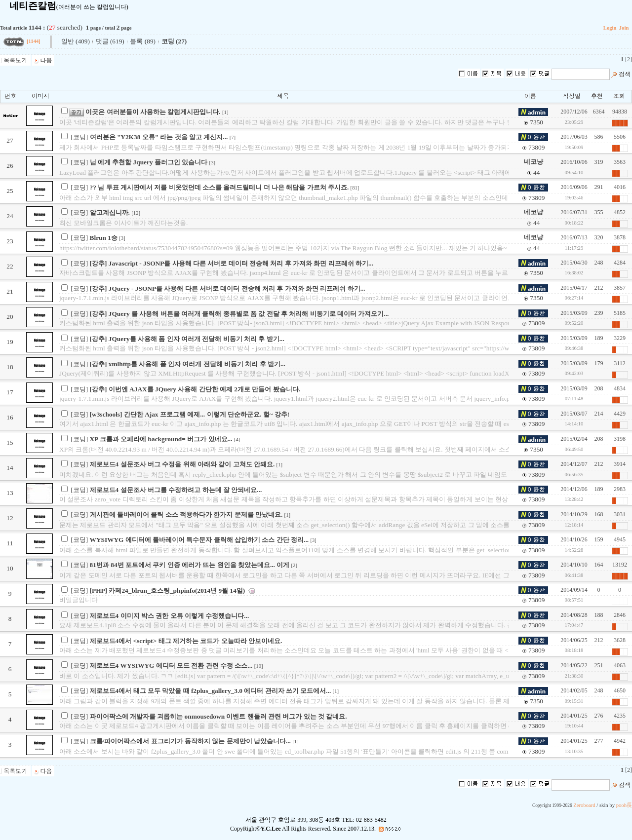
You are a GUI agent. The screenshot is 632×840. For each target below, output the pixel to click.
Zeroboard (584, 805)
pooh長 (624, 805)
